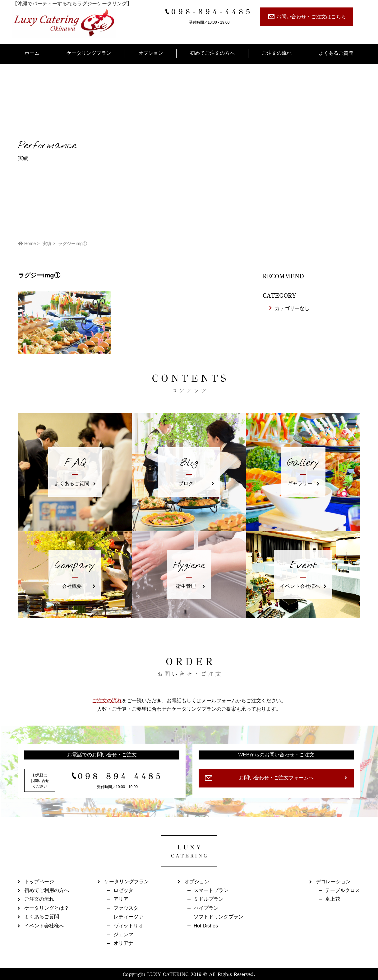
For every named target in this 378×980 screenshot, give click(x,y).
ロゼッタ (123, 890)
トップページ (39, 882)
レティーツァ (128, 917)
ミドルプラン (209, 899)
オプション (151, 53)
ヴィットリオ (128, 926)
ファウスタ (126, 908)
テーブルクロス (343, 890)
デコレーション (333, 882)
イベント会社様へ (44, 926)
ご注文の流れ (277, 53)
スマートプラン (211, 890)
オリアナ (123, 943)
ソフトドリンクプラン (219, 917)
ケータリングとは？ (47, 908)
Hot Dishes (206, 926)
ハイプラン (206, 908)
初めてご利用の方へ (47, 890)
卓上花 (333, 899)
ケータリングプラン (89, 53)
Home (27, 244)
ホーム (32, 53)
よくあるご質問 (336, 53)
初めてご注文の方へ (212, 53)
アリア (121, 899)
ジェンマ (123, 934)
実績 (47, 244)
